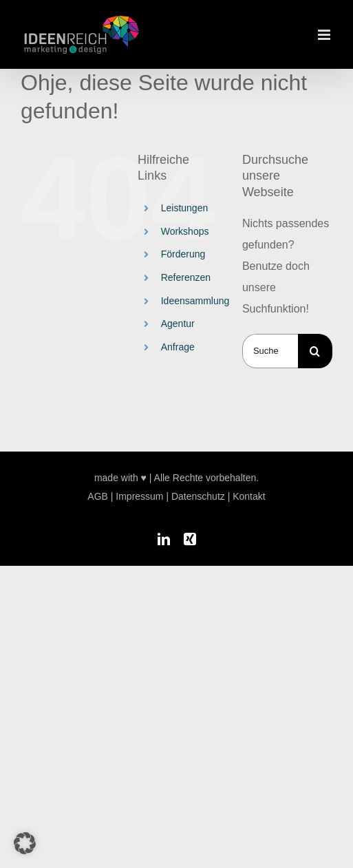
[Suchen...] (270, 351)
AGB (98, 496)
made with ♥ (120, 478)
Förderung (183, 254)
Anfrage (178, 347)
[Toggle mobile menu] (325, 35)
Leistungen (185, 208)
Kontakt (249, 496)
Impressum (139, 496)
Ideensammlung (195, 301)
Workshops (185, 231)
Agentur (178, 324)
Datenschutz (198, 496)
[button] (25, 843)
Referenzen (186, 277)
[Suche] (315, 351)
